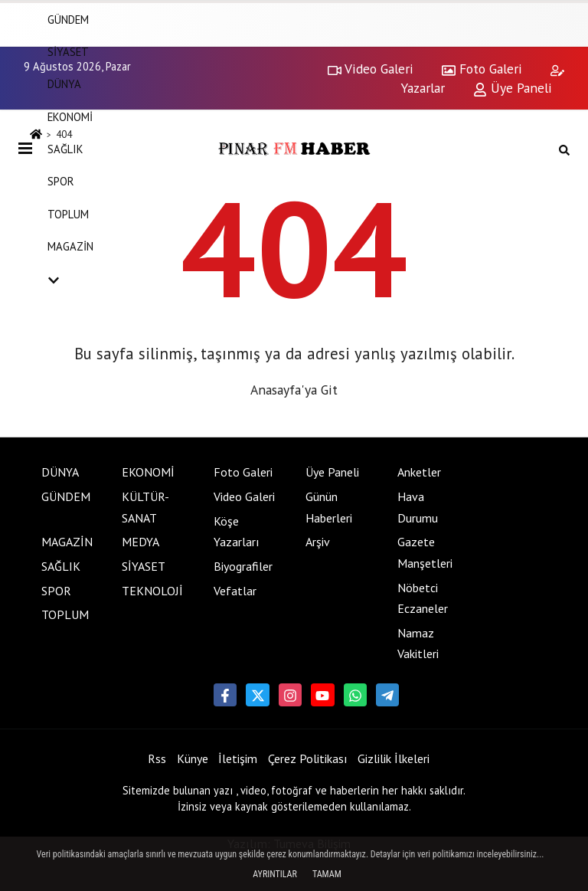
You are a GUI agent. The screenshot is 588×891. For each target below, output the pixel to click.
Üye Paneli (332, 472)
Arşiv (318, 542)
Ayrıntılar (275, 874)
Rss (157, 758)
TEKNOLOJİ (152, 591)
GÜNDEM (66, 496)
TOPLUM (68, 214)
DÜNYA (64, 84)
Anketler (419, 472)
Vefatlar (235, 591)
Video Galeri (244, 496)
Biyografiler (243, 566)
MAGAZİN (70, 246)
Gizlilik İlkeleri (394, 758)
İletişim (238, 758)
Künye (193, 758)
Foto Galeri (243, 472)
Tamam (327, 874)
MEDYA (140, 542)
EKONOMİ (70, 117)
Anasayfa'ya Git (294, 390)
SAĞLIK (65, 149)
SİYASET (68, 52)
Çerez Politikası (308, 758)
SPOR (61, 181)
